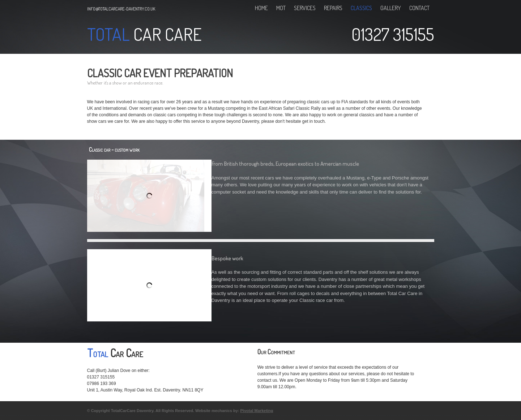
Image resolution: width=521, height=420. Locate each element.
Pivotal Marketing (257, 411)
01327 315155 (393, 34)
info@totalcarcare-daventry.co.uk (121, 9)
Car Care (166, 34)
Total (108, 34)
